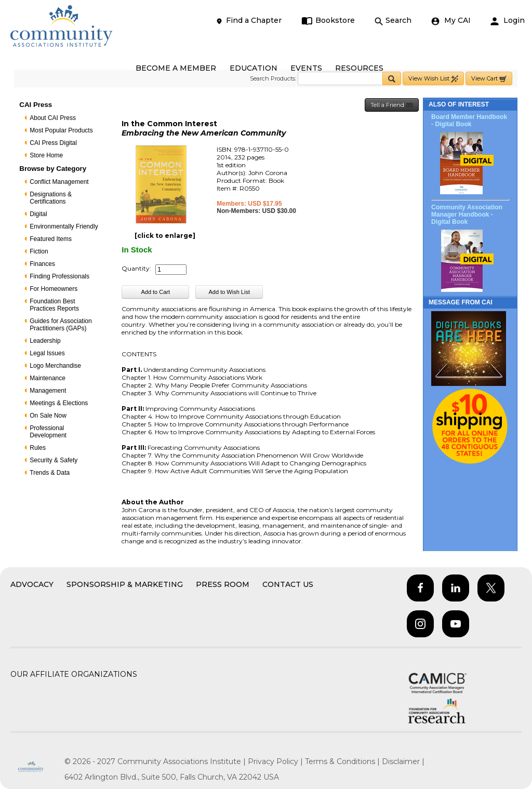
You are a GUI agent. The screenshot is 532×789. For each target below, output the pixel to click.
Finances (42, 264)
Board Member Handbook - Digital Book (469, 121)
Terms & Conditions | (343, 761)
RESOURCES (359, 68)
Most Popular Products (61, 130)
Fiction (39, 251)
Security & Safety (54, 460)
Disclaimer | (403, 761)
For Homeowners (54, 289)
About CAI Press (53, 118)
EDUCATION (254, 68)
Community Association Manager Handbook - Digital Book (467, 215)
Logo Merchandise (55, 366)
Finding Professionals (59, 276)
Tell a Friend (392, 105)
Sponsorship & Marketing (125, 584)
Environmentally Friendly (64, 226)
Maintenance (48, 378)
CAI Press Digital (53, 143)
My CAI (451, 21)
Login (508, 21)
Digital (38, 214)
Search (393, 21)
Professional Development (48, 432)
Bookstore (328, 21)
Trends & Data (50, 473)
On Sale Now (48, 416)
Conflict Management (59, 182)
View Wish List (433, 79)
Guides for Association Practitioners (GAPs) (61, 325)
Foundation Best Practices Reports (54, 305)
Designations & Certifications (51, 198)
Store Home (46, 155)
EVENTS (306, 68)
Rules (38, 448)
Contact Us (288, 584)
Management (48, 391)
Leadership (45, 341)
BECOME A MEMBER (176, 68)
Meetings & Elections (59, 403)
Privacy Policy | (276, 761)
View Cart (489, 79)
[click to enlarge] (165, 236)
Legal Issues (47, 353)
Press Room (223, 584)
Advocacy (32, 584)
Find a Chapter (248, 21)
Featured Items (51, 239)
